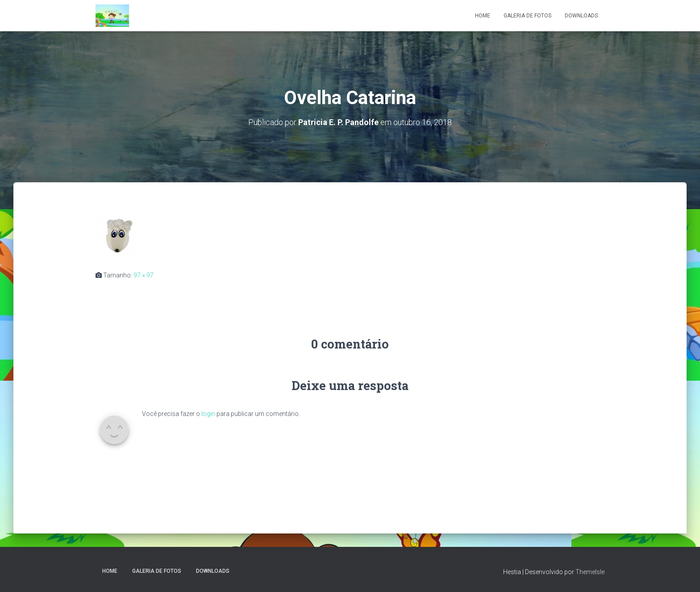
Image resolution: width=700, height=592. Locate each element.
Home (483, 16)
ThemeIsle (590, 572)
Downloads (581, 16)
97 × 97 (144, 275)
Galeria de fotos (527, 16)
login (208, 414)
